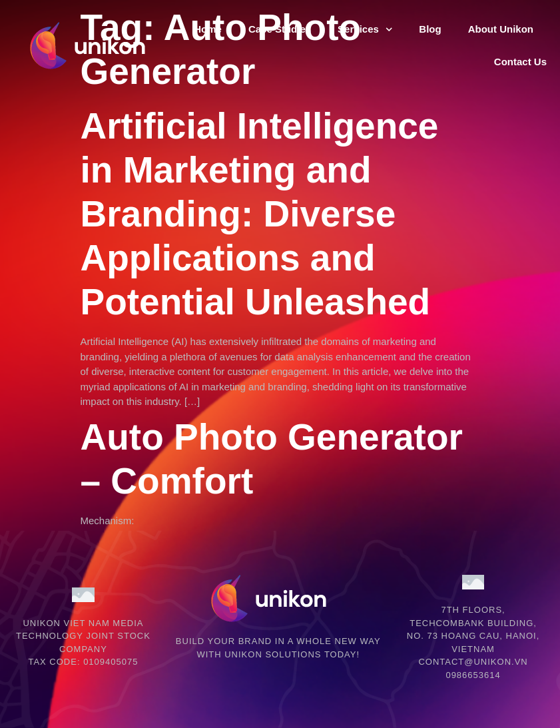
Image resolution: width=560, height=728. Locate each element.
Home (208, 29)
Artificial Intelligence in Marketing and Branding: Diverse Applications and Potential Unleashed (260, 214)
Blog (430, 29)
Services (365, 30)
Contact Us (520, 62)
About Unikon (501, 29)
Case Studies (280, 29)
